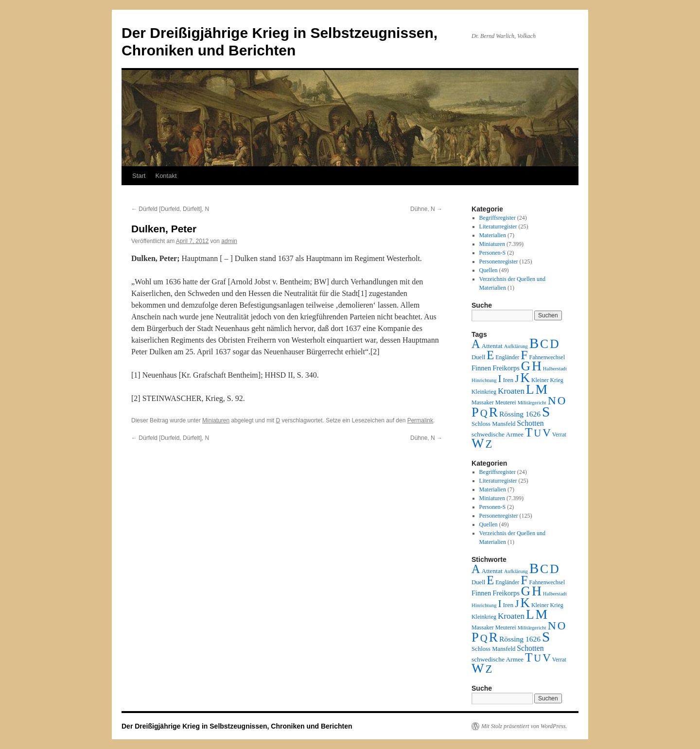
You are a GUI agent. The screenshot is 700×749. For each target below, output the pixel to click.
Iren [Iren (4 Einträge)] (508, 380)
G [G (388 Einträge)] (526, 366)
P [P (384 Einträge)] (475, 412)
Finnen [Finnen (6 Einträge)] (481, 368)
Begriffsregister (498, 218)
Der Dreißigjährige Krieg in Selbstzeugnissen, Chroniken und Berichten (237, 726)
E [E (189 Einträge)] (490, 355)
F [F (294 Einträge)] (524, 355)
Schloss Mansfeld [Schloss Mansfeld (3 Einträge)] (493, 424)
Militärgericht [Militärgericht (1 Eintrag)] (532, 403)
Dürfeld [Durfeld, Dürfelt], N (170, 209)
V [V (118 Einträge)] (547, 433)
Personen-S (493, 253)
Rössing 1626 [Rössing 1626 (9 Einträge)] (520, 414)
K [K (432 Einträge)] (525, 378)
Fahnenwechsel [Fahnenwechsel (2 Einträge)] (547, 357)
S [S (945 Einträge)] (546, 412)
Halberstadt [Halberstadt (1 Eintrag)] (555, 369)
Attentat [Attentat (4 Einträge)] (492, 346)
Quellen (489, 270)
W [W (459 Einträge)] (478, 443)
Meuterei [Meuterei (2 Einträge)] (506, 402)
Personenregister (499, 261)
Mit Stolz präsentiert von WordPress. (524, 726)
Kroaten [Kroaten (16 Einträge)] (511, 391)
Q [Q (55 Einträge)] (484, 413)
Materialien (493, 235)
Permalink (420, 420)
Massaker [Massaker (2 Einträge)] (483, 402)
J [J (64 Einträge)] (517, 379)
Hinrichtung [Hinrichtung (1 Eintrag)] (484, 380)
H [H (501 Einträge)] (537, 366)
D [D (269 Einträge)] (554, 344)
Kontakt (166, 176)
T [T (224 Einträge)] (529, 432)
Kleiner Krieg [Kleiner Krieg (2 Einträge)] (547, 380)
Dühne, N (426, 209)
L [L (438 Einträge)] (530, 389)
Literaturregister (498, 226)
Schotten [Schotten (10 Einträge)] (530, 423)
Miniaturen (216, 420)
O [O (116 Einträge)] (562, 401)
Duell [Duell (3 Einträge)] (478, 357)
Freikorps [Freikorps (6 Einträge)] (506, 368)
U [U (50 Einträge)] (537, 433)
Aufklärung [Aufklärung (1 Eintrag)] (516, 346)
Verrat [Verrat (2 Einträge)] (559, 435)
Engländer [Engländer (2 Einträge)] (507, 357)
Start (139, 176)
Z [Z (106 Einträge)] (489, 444)
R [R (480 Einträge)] (493, 412)
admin (229, 241)
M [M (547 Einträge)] (542, 389)
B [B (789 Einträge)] (534, 343)
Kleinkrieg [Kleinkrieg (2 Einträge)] (484, 392)
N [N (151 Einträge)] (552, 401)
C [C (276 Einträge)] (544, 344)
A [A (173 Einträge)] (476, 344)
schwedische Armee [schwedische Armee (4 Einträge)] (498, 434)
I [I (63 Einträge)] (500, 379)
